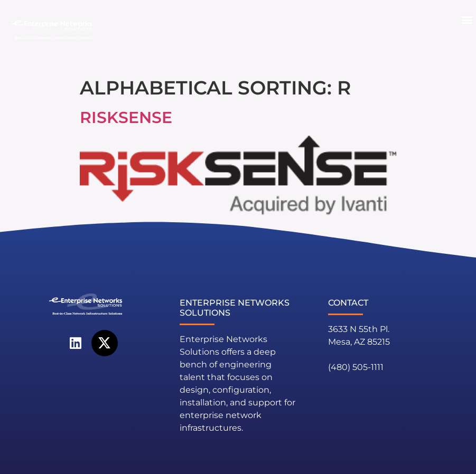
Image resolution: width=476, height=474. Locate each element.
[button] (467, 20)
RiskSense (126, 117)
